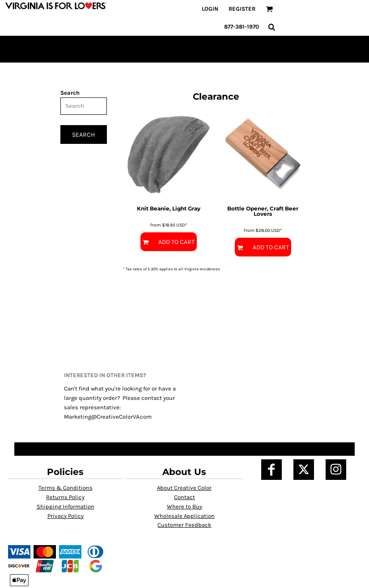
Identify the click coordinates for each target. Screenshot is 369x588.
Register (242, 9)
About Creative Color (184, 488)
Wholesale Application (184, 516)
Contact (184, 497)
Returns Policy (65, 497)
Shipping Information (66, 506)
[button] (269, 9)
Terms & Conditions (66, 488)
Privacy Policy (66, 516)
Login (210, 9)
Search (70, 93)
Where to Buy (184, 506)
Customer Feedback (184, 525)
